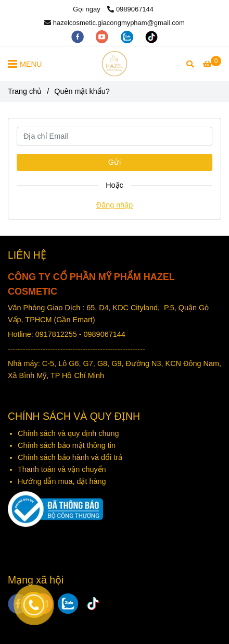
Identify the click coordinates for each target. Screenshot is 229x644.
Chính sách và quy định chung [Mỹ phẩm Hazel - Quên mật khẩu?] (69, 433)
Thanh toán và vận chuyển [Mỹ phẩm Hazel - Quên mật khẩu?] (63, 469)
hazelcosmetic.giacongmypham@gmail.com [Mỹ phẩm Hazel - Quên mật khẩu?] (115, 23)
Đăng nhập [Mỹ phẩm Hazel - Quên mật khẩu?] (115, 205)
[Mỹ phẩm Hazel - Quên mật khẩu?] (115, 64)
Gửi (115, 162)
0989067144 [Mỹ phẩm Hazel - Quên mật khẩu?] (130, 9)
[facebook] (79, 36)
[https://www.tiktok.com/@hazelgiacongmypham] (151, 36)
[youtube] (103, 36)
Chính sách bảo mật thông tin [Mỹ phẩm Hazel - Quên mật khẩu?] (67, 445)
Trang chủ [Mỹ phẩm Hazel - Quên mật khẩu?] (25, 91)
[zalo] (128, 36)
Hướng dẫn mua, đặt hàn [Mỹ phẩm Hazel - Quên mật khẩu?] (60, 481)
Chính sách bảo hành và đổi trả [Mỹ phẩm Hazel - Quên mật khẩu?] (70, 457)
